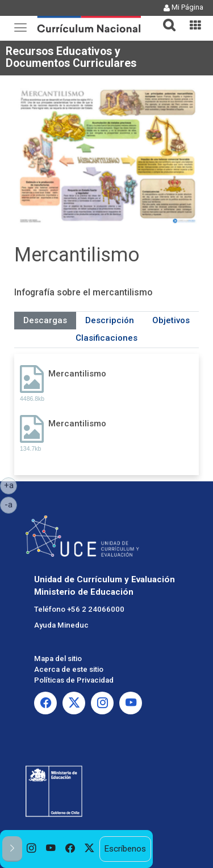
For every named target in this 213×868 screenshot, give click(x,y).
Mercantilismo (77, 374)
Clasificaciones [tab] (106, 338)
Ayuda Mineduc (61, 625)
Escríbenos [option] (125, 849)
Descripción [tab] (110, 320)
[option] (32, 849)
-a (11, 504)
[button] (165, 18)
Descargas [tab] (45, 320)
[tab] (165, 18)
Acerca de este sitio (69, 669)
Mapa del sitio (58, 659)
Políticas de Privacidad (74, 680)
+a (11, 485)
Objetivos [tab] (171, 320)
